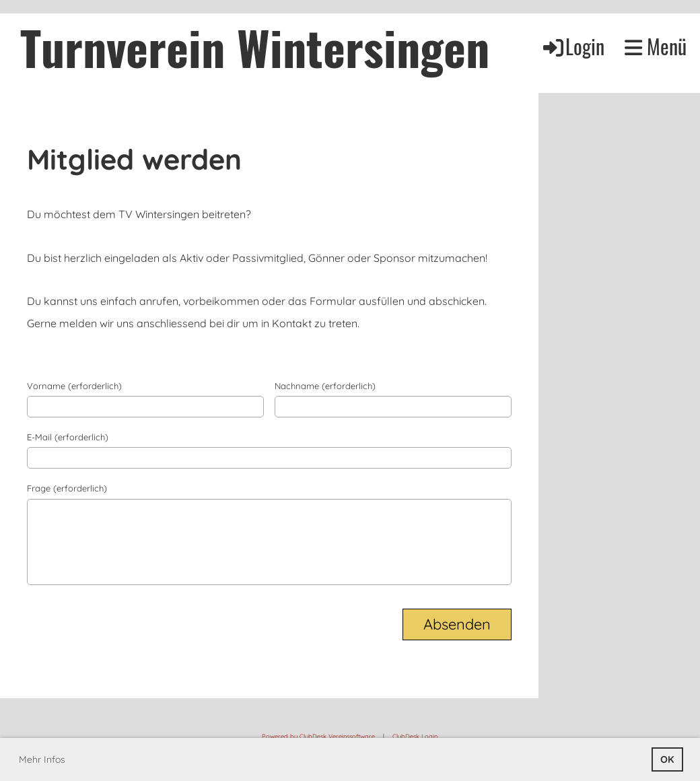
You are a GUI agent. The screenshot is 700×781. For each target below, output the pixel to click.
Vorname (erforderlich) (74, 386)
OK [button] (667, 759)
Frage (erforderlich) (67, 488)
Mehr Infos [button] (42, 759)
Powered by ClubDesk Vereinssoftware (318, 736)
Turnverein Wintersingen (255, 46)
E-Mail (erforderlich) (68, 437)
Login (573, 46)
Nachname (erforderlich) (325, 386)
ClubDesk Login (415, 736)
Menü (656, 46)
